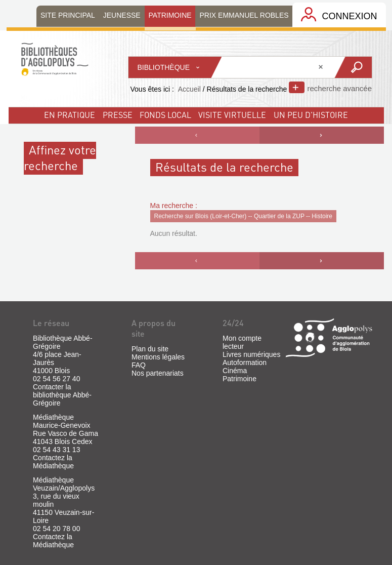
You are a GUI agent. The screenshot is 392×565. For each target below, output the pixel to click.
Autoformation (245, 362)
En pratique (70, 115)
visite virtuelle (232, 115)
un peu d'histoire (311, 115)
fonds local (165, 115)
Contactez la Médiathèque (53, 462)
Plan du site (150, 349)
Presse (118, 115)
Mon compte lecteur (242, 342)
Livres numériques (251, 354)
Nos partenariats (158, 373)
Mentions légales (158, 357)
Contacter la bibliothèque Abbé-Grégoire (62, 395)
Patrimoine (239, 379)
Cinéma (235, 371)
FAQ (139, 365)
